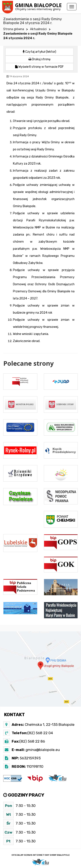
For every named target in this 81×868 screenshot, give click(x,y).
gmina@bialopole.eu (42, 750)
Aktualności (38, 29)
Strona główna (14, 29)
